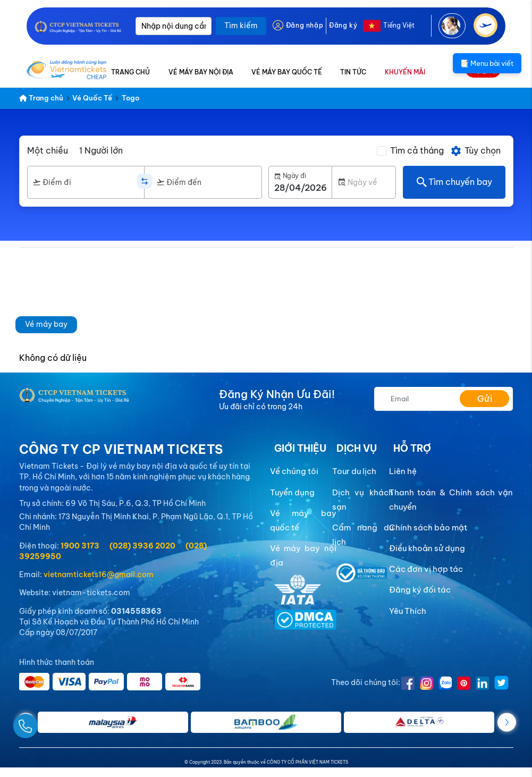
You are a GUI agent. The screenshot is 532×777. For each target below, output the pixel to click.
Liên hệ (403, 471)
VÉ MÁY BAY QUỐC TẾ (287, 72)
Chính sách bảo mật (428, 527)
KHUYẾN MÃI (405, 72)
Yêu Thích (408, 611)
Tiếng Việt (399, 25)
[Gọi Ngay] (50, 722)
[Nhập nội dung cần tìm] (173, 26)
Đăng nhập (305, 25)
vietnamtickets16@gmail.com (99, 575)
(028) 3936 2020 (142, 546)
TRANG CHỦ (130, 72)
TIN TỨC (353, 72)
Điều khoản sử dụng (427, 548)
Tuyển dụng (292, 492)
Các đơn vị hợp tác (426, 569)
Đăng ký (343, 25)
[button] (507, 722)
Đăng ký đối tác (420, 590)
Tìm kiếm (241, 26)
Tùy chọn (475, 151)
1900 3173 (80, 546)
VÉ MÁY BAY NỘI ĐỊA (201, 72)
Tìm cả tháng (417, 150)
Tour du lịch (354, 471)
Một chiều (48, 150)
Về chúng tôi (294, 471)
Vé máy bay (46, 324)
